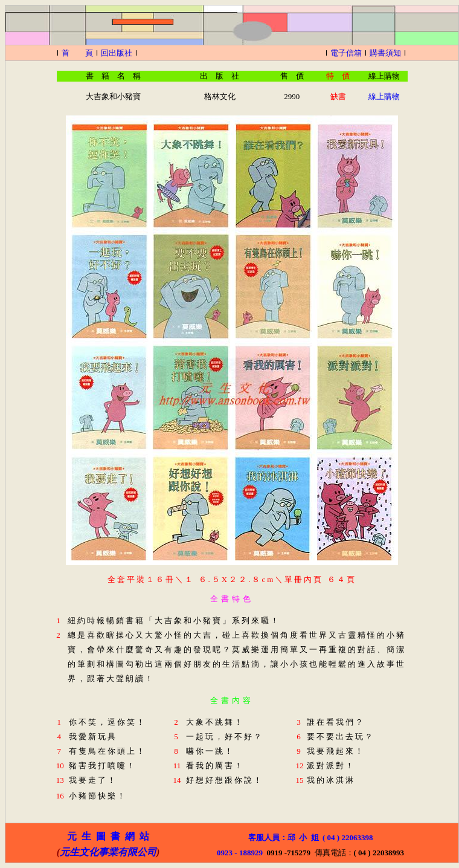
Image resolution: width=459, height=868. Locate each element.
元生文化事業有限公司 (108, 852)
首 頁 (77, 53)
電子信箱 (346, 53)
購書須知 (385, 53)
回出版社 (117, 53)
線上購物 (384, 96)
